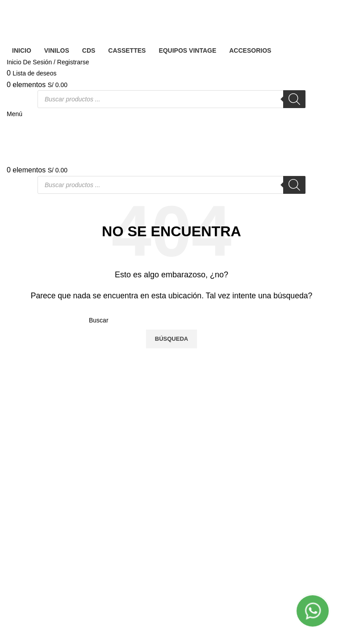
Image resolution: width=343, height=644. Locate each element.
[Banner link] (171, 322)
